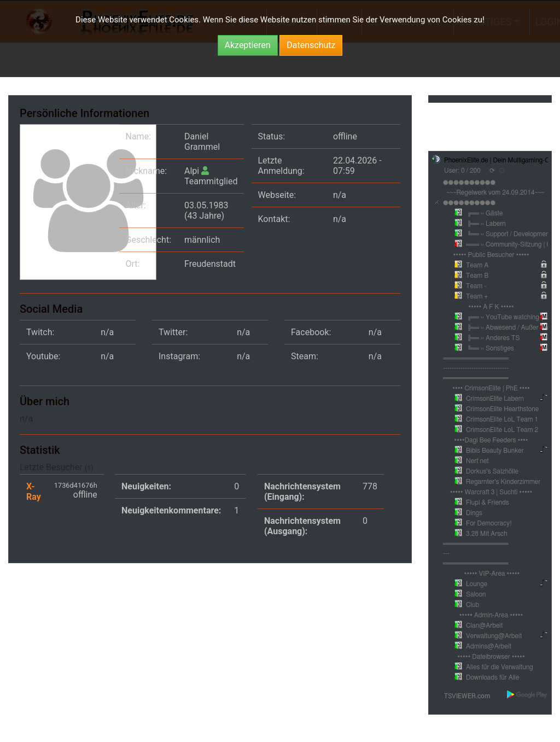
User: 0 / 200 (462, 171)
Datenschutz (311, 45)
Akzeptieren (248, 45)
